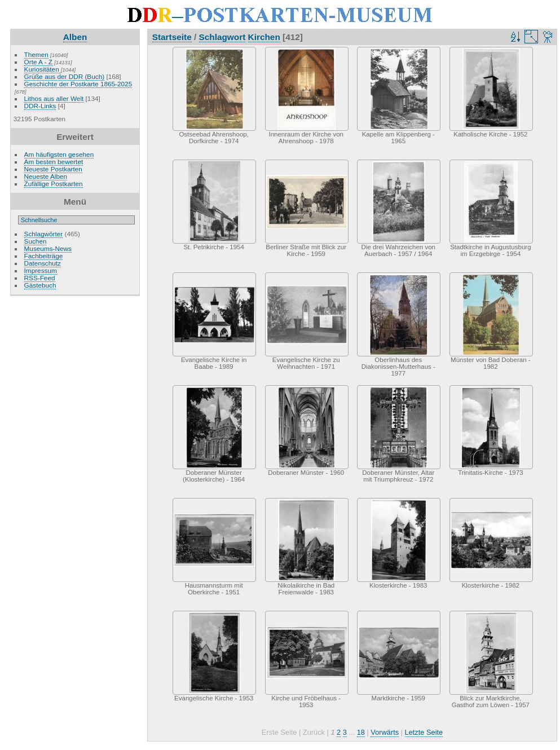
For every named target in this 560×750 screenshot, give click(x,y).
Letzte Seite (424, 732)
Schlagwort (222, 37)
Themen (36, 54)
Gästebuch (40, 285)
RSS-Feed (40, 278)
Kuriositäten (43, 69)
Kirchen (264, 37)
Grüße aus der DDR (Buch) (65, 76)
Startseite (172, 37)
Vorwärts (385, 732)
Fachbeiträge (44, 256)
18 (361, 732)
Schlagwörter (44, 234)
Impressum (41, 270)
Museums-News (48, 248)
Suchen (36, 241)
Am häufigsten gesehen (59, 154)
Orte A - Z (38, 62)
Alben (75, 37)
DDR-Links (40, 106)
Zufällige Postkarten (54, 184)
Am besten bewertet (54, 162)
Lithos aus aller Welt (54, 98)
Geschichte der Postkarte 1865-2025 (78, 84)
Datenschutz (43, 263)
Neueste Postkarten (53, 169)
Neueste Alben (46, 176)
